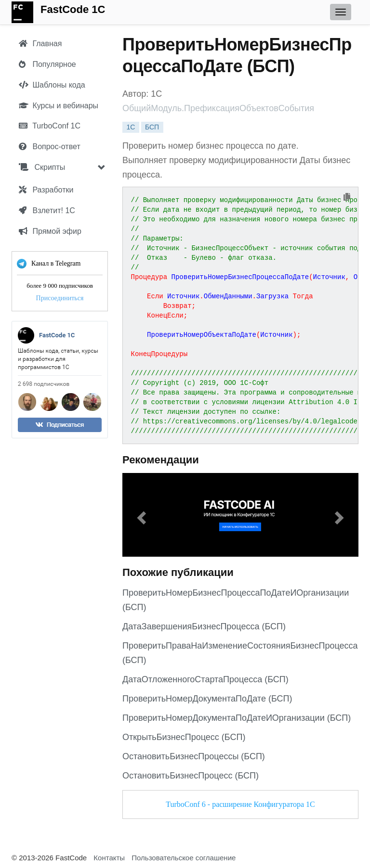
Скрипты (42, 167)
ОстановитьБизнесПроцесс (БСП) (191, 776)
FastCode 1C (73, 9)
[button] (140, 515)
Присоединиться (60, 298)
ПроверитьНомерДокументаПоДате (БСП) (207, 699)
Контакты (109, 858)
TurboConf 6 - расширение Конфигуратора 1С (240, 804)
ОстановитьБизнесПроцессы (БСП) (194, 756)
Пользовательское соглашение (184, 858)
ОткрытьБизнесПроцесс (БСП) (184, 737)
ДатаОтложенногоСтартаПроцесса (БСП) (205, 679)
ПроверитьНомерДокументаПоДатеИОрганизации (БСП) (237, 718)
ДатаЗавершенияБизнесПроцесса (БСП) (204, 626)
